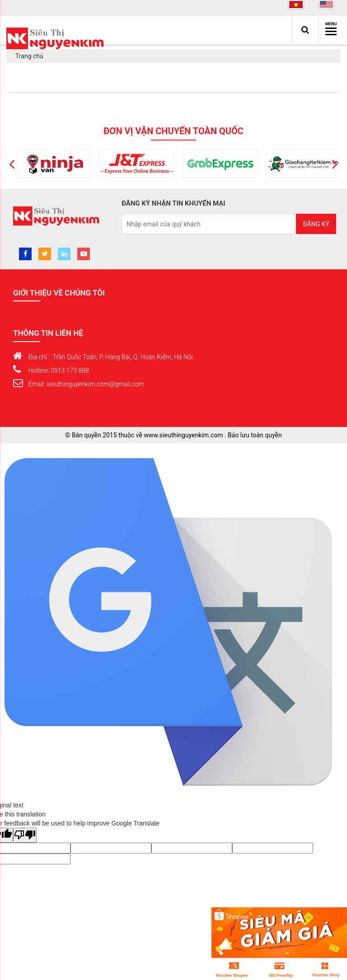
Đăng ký (316, 224)
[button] (12, 164)
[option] (84, 164)
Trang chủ (29, 56)
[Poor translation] (25, 835)
